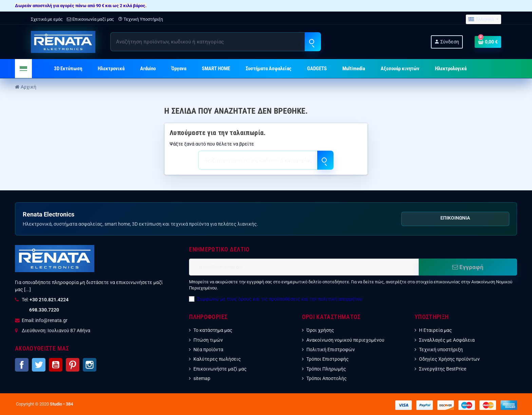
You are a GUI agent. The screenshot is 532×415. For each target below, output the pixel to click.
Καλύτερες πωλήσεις (217, 359)
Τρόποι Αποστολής (327, 378)
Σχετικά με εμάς (47, 19)
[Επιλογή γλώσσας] (483, 20)
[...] (27, 289)
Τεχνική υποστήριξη (441, 350)
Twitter (39, 365)
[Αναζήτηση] (215, 42)
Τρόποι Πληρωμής (326, 369)
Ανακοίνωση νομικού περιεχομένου (345, 340)
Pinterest (73, 365)
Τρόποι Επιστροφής (328, 359)
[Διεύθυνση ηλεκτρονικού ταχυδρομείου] (304, 267)
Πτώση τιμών (208, 340)
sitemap (202, 378)
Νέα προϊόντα (208, 350)
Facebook (22, 365)
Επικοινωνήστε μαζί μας (220, 369)
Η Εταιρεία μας (435, 330)
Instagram (90, 365)
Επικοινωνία (455, 218)
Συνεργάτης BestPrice (443, 369)
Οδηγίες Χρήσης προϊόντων (449, 359)
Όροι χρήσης (320, 330)
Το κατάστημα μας (213, 330)
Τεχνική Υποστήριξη (140, 19)
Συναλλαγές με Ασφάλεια (447, 340)
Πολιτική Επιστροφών (331, 350)
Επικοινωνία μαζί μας (90, 19)
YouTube (56, 365)
